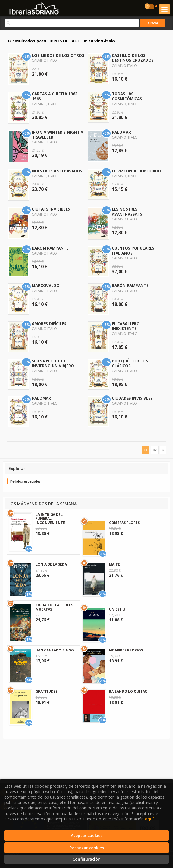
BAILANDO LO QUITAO (128, 691)
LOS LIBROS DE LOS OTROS (58, 55)
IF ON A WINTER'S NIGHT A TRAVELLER (57, 135)
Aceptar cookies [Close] (87, 835)
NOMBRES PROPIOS (126, 650)
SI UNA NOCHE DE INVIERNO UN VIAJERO (53, 363)
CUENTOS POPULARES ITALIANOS (133, 250)
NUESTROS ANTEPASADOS (57, 171)
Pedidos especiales (25, 481)
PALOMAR (121, 132)
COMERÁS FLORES (124, 523)
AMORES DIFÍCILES (49, 324)
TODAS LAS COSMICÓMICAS (127, 96)
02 (155, 450)
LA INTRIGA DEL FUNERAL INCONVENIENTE (50, 519)
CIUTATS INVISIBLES (51, 209)
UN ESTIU (117, 609)
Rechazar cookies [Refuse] (87, 848)
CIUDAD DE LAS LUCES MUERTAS (54, 607)
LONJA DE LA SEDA (51, 564)
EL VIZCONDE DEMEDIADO (136, 171)
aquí (149, 819)
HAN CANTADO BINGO (55, 650)
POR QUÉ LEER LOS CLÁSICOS (130, 363)
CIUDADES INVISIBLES (132, 398)
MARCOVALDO (46, 285)
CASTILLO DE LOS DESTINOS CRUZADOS (133, 58)
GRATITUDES (47, 691)
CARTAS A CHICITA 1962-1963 (55, 96)
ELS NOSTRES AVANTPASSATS (127, 211)
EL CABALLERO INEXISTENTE (126, 326)
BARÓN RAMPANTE (50, 248)
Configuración (86, 859)
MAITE (114, 564)
